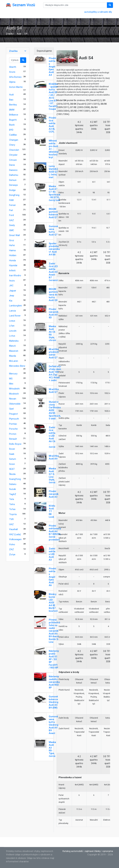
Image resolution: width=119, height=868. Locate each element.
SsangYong (15, 479)
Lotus (12, 336)
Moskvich (14, 394)
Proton (13, 434)
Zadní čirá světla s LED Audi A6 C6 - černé (52, 437)
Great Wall (14, 235)
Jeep (12, 295)
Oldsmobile (15, 404)
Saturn (13, 459)
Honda (12, 260)
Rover (12, 449)
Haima (12, 250)
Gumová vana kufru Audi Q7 (53, 230)
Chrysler (13, 155)
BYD (11, 130)
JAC (11, 285)
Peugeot (13, 414)
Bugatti (13, 120)
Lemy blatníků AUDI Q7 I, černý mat (53, 172)
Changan (14, 140)
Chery (12, 145)
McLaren (14, 361)
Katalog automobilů (73, 851)
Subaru (13, 484)
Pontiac (13, 424)
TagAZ (13, 494)
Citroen (13, 160)
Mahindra (14, 341)
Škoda (12, 474)
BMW (12, 110)
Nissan (13, 399)
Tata (12, 499)
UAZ (11, 524)
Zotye (12, 554)
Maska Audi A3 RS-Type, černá (52, 749)
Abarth (13, 67)
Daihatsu (14, 175)
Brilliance (14, 115)
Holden (13, 255)
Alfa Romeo (15, 77)
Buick (12, 125)
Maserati (14, 351)
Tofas (12, 509)
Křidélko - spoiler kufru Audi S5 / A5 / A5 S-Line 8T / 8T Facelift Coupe (53, 96)
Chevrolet (14, 150)
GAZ (11, 220)
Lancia (12, 311)
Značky (10, 34)
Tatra (12, 504)
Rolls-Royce (15, 444)
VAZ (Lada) (15, 534)
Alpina (12, 82)
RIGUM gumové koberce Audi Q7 (53, 213)
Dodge (12, 190)
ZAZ (11, 549)
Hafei (12, 245)
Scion (12, 464)
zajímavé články (93, 851)
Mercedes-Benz (17, 366)
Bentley (13, 105)
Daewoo (13, 170)
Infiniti (12, 270)
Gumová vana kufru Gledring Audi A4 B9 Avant (54, 725)
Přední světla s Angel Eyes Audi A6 (52, 577)
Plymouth (14, 419)
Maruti (12, 346)
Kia (11, 301)
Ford (11, 215)
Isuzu (12, 280)
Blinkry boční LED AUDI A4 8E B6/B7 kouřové (53, 602)
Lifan (12, 326)
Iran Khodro (15, 275)
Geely (12, 225)
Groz (12, 240)
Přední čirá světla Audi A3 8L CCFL (52, 125)
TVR (11, 519)
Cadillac (13, 135)
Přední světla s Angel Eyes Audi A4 (52, 67)
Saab (12, 454)
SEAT (12, 469)
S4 (26, 34)
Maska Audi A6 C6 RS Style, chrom (52, 333)
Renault (13, 439)
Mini (11, 384)
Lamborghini (15, 306)
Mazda (13, 356)
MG (11, 379)
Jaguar (13, 291)
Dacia (12, 165)
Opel (11, 409)
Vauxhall (13, 529)
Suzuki (12, 489)
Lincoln (13, 331)
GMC (12, 230)
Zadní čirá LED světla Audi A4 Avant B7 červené (53, 272)
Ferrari (12, 205)
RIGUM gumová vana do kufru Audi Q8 (53, 295)
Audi (19, 34)
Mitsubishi (14, 389)
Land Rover (15, 316)
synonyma (108, 851)
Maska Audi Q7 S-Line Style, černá (52, 475)
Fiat (11, 210)
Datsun (13, 180)
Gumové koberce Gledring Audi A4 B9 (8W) (54, 702)
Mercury (13, 374)
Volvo (12, 544)
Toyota (13, 514)
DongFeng (14, 195)
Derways (13, 185)
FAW (11, 200)
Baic (11, 100)
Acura (12, 72)
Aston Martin (16, 87)
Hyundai (13, 265)
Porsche (13, 429)
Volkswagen (15, 539)
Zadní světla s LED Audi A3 (52, 554)
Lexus (12, 321)
